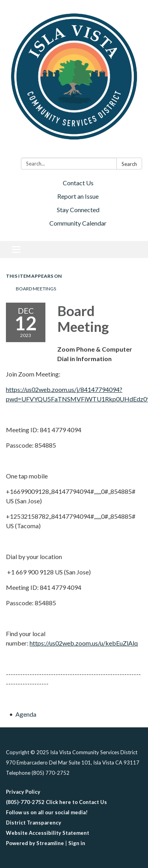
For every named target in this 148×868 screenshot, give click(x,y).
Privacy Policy (23, 792)
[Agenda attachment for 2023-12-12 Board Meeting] (26, 714)
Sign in (77, 843)
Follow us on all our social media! (47, 812)
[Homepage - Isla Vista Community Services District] (74, 80)
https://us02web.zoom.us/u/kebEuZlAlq (84, 643)
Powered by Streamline (35, 843)
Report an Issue (78, 196)
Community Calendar (78, 223)
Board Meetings (36, 289)
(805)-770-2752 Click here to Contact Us (56, 802)
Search (129, 164)
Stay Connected (78, 210)
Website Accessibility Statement (48, 833)
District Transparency (34, 823)
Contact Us (78, 183)
